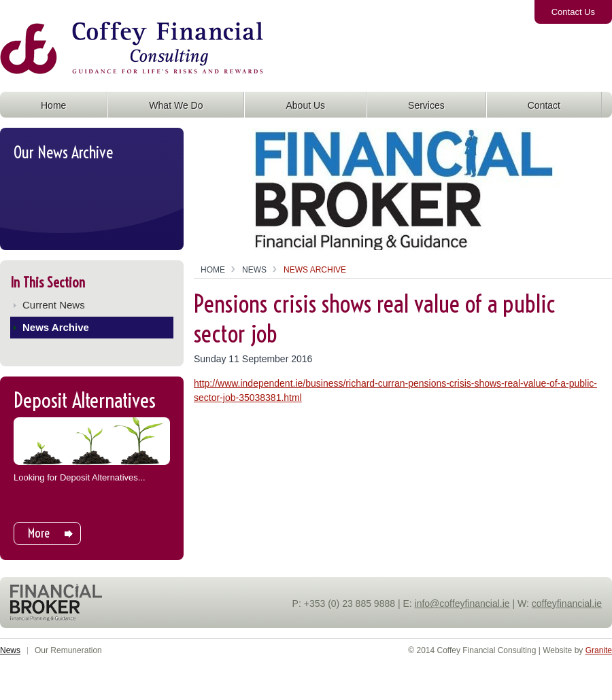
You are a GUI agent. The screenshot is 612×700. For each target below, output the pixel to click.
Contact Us (573, 12)
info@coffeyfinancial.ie (462, 603)
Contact (544, 105)
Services (426, 105)
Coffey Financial (76, 61)
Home (213, 270)
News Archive (56, 327)
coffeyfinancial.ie (567, 603)
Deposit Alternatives (85, 400)
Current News (54, 305)
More (39, 533)
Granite (599, 650)
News (254, 270)
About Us (305, 105)
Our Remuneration (68, 650)
